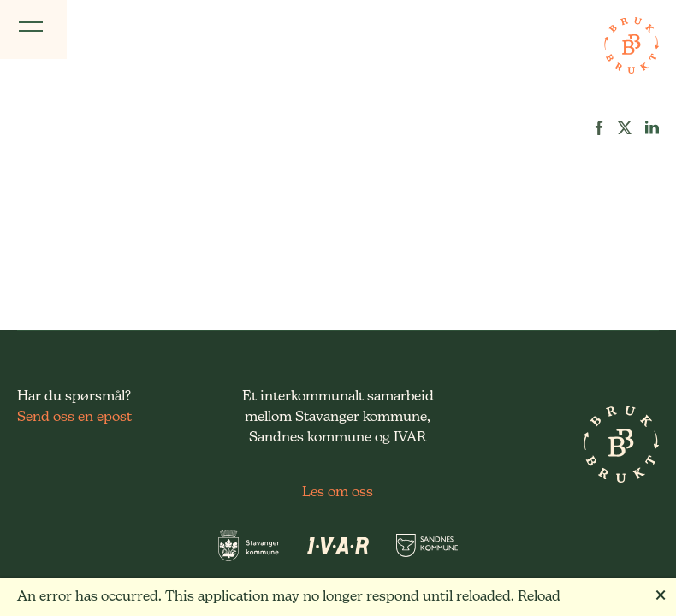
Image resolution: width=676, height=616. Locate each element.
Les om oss (338, 492)
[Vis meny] (33, 30)
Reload (539, 596)
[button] (599, 128)
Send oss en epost (74, 416)
